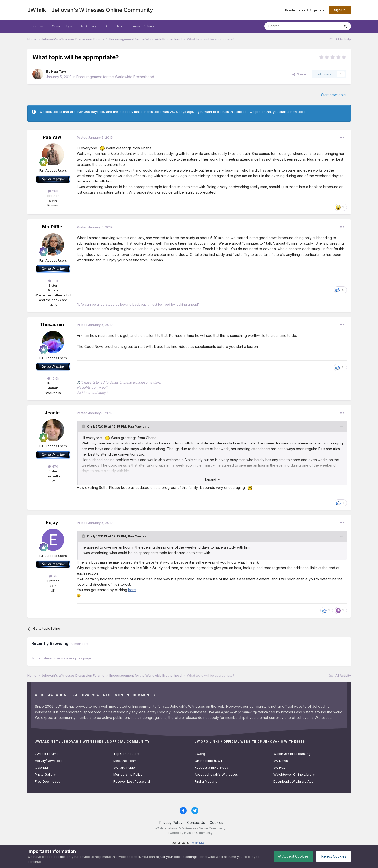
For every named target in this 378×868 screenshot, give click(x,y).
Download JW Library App (293, 781)
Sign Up (340, 10)
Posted (95, 137)
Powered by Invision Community (189, 833)
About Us (114, 26)
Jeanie (52, 413)
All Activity (89, 26)
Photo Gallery (45, 775)
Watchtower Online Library (294, 775)
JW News (281, 761)
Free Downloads (47, 781)
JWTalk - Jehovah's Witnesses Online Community (90, 10)
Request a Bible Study (211, 768)
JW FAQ (279, 768)
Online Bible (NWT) (209, 761)
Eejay (52, 522)
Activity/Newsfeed (49, 761)
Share (299, 74)
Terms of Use (143, 26)
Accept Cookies (291, 856)
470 (53, 466)
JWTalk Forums (47, 754)
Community (62, 26)
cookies (60, 857)
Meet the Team (125, 761)
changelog (199, 843)
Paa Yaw (59, 71)
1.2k (53, 281)
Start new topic (333, 95)
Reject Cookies (332, 856)
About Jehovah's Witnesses (216, 775)
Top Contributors (126, 754)
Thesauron (52, 325)
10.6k (53, 378)
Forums (37, 26)
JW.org (200, 754)
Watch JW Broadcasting (292, 754)
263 (53, 191)
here (132, 590)
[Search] (290, 26)
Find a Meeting (206, 781)
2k (53, 576)
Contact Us (196, 822)
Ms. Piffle (52, 227)
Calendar (42, 768)
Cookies (216, 822)
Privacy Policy (171, 822)
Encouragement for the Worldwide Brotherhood (115, 77)
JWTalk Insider (125, 768)
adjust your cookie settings (177, 857)
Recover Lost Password (132, 781)
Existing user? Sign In (305, 10)
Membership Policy (128, 775)
